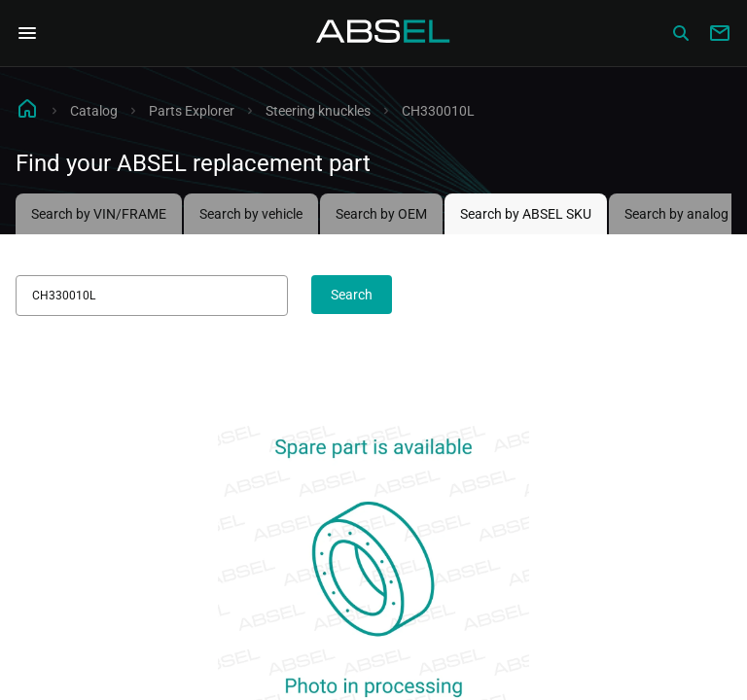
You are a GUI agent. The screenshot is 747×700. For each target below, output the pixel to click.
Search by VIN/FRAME (99, 214)
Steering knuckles (318, 111)
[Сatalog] (681, 33)
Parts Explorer (192, 111)
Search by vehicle (251, 214)
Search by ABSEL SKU (526, 214)
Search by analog (676, 214)
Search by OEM (381, 214)
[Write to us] (720, 33)
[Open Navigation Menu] (27, 33)
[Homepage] (383, 33)
